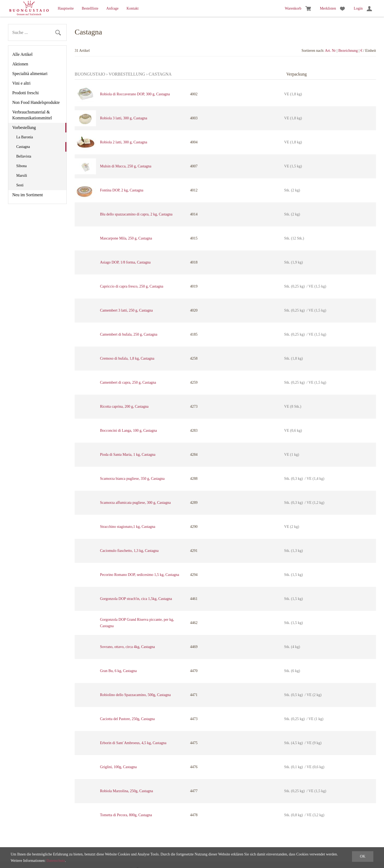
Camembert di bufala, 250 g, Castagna (129, 334)
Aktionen (20, 64)
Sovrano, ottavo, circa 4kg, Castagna (127, 647)
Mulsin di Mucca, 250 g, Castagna (126, 166)
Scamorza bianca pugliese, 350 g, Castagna (132, 479)
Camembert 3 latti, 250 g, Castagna (126, 310)
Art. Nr (330, 51)
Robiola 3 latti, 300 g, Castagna (124, 118)
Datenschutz (56, 861)
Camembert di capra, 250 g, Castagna (128, 382)
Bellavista (24, 156)
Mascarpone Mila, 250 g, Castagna (126, 238)
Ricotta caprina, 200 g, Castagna (124, 406)
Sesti (20, 185)
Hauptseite (66, 8)
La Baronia (25, 137)
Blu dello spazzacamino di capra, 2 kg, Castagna (136, 214)
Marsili (22, 176)
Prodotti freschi (25, 93)
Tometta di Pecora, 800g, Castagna (126, 815)
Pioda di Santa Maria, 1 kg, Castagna (128, 455)
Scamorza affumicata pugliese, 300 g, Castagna (135, 503)
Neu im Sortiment (28, 195)
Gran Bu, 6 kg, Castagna (118, 671)
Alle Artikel (22, 54)
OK (363, 856)
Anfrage (113, 8)
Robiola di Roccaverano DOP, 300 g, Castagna (135, 94)
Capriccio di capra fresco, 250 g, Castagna (132, 286)
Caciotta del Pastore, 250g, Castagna (127, 719)
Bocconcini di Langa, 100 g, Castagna (128, 431)
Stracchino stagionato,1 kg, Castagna (128, 527)
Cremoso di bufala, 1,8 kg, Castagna (127, 358)
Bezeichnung (348, 51)
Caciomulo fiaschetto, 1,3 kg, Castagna (129, 551)
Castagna (23, 147)
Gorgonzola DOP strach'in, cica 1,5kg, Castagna (136, 599)
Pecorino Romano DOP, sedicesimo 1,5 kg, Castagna (140, 575)
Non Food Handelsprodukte (36, 102)
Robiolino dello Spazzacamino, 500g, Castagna (135, 695)
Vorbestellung (24, 127)
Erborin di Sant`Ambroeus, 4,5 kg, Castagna (133, 743)
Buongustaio (90, 74)
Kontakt (132, 8)
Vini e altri (21, 83)
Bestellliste (90, 8)
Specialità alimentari (30, 74)
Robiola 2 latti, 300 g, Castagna (124, 142)
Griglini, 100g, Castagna (118, 767)
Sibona (21, 166)
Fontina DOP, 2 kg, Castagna (122, 190)
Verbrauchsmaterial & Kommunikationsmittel (32, 115)
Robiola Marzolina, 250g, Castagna (127, 791)
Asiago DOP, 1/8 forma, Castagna (125, 262)
